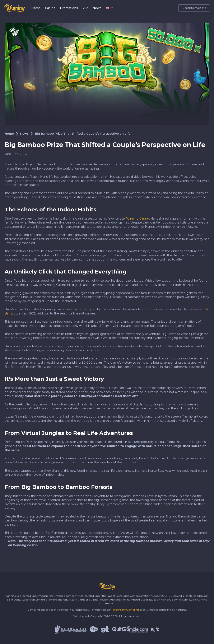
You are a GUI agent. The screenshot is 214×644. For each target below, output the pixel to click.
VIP (85, 8)
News (97, 8)
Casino (50, 8)
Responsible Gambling (125, 610)
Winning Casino (138, 218)
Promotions (69, 8)
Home (36, 8)
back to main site (196, 8)
